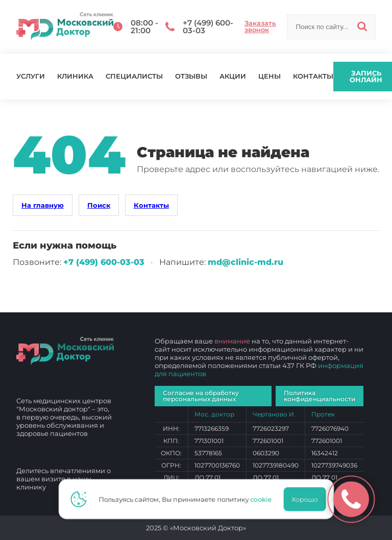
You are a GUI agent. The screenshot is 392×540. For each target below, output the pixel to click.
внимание (232, 341)
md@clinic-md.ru (246, 262)
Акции (233, 76)
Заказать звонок (260, 27)
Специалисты (134, 76)
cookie (264, 499)
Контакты (313, 76)
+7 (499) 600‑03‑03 (104, 262)
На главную (43, 205)
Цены (269, 76)
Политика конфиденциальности (320, 396)
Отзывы (191, 76)
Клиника (75, 76)
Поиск (99, 205)
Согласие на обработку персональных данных (201, 396)
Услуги (31, 76)
